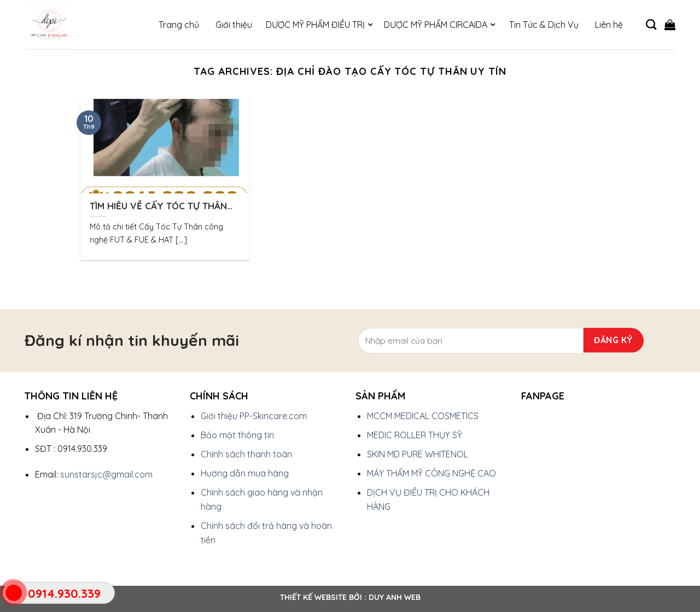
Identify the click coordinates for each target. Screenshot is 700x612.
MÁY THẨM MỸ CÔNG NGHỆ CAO (431, 473)
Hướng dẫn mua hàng (245, 473)
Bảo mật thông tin (237, 435)
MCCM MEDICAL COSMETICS (423, 416)
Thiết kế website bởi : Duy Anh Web (350, 597)
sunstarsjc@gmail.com (106, 474)
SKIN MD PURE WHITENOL (418, 454)
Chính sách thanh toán (246, 454)
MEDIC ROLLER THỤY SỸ (415, 435)
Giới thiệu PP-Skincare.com (254, 416)
